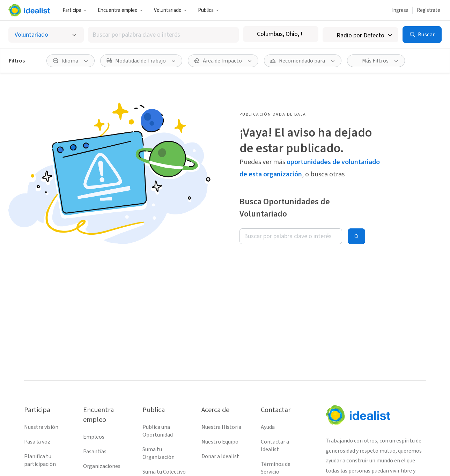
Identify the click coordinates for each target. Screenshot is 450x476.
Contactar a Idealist (275, 446)
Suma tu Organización (158, 453)
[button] (75, 10)
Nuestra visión (41, 427)
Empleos (94, 437)
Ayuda (268, 427)
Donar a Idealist (220, 456)
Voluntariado (170, 10)
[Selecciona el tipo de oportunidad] (46, 35)
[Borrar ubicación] (309, 34)
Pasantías (95, 452)
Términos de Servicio (276, 468)
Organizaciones (102, 466)
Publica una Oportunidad (158, 431)
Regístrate (429, 10)
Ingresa (400, 10)
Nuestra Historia (221, 427)
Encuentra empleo (120, 10)
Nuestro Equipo (220, 442)
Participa (75, 10)
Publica (208, 10)
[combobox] (163, 35)
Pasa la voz (37, 442)
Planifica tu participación (40, 460)
